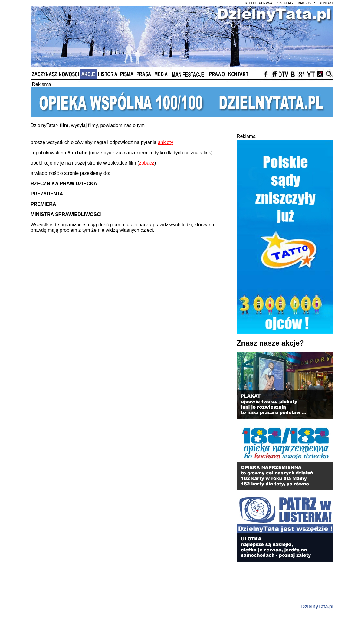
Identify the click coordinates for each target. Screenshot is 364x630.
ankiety (166, 142)
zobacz (147, 163)
